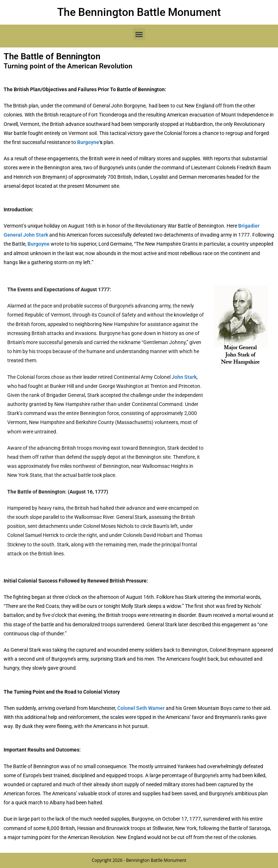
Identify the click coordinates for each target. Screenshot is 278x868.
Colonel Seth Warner (141, 708)
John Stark (184, 377)
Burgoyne (88, 142)
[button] (139, 34)
